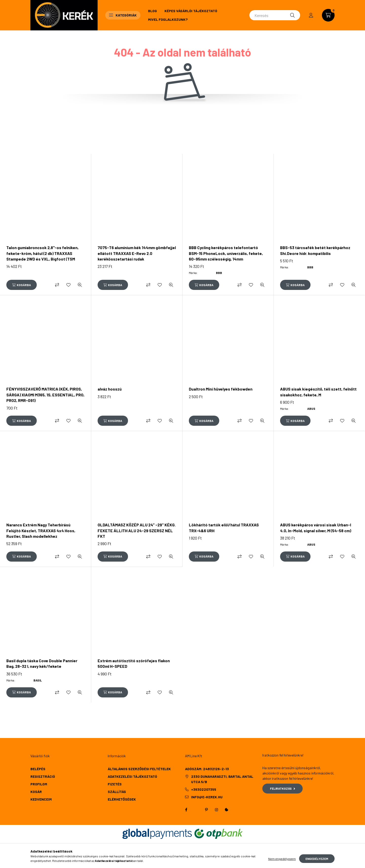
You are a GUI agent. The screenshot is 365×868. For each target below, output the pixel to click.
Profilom (39, 784)
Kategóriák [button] (123, 15)
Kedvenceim (41, 799)
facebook (186, 810)
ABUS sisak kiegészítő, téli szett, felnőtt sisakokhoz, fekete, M (318, 392)
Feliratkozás (282, 788)
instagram (216, 810)
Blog (152, 11)
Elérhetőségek (122, 799)
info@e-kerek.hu (207, 797)
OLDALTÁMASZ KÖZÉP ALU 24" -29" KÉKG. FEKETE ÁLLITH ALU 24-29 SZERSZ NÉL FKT (137, 530)
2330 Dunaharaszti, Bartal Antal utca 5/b (222, 779)
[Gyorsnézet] (80, 285)
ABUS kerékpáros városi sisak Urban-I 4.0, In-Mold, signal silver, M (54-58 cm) (316, 528)
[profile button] (311, 15)
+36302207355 (204, 789)
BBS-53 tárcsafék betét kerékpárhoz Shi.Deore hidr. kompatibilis (315, 250)
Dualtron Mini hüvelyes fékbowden (221, 389)
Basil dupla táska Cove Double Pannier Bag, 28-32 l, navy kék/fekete (42, 663)
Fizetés (115, 784)
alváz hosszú (110, 389)
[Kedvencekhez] (68, 285)
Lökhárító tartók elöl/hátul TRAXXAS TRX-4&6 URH (224, 528)
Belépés (38, 769)
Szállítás (117, 792)
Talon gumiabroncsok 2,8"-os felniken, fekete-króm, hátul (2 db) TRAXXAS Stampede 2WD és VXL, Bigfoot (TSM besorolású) (42, 256)
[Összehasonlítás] (57, 285)
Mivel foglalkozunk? (168, 19)
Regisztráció (43, 776)
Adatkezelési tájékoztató (132, 776)
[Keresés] (275, 15)
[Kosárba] (22, 285)
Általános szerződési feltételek (139, 769)
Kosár (36, 792)
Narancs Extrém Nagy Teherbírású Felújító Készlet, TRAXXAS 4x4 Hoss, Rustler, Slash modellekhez (41, 530)
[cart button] (328, 15)
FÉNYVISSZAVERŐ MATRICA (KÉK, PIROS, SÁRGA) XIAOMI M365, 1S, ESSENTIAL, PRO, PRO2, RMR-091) (45, 395)
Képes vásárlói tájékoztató (191, 11)
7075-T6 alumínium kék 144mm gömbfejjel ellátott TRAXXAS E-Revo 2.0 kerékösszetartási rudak (137, 253)
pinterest (206, 810)
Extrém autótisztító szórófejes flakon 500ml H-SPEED (134, 663)
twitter (196, 810)
